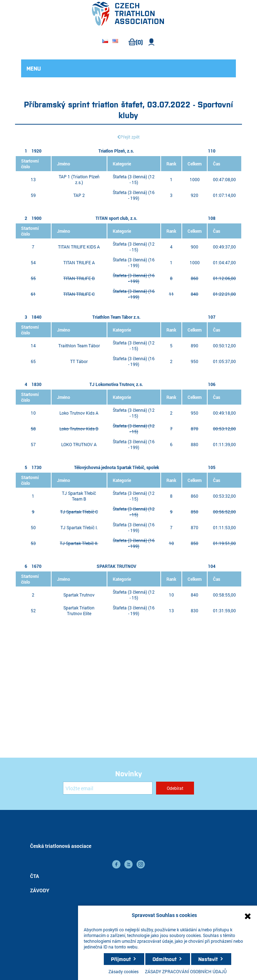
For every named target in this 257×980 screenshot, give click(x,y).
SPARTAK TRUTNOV (117, 566)
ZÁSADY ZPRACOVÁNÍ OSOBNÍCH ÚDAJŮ (186, 971)
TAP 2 (79, 195)
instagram (141, 864)
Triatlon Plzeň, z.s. (116, 151)
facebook (116, 864)
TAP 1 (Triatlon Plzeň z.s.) (79, 179)
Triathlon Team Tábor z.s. (117, 317)
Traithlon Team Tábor (79, 346)
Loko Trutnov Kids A (79, 413)
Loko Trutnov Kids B (79, 429)
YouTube (128, 864)
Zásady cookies (123, 971)
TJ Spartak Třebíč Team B (79, 496)
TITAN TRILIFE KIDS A (79, 247)
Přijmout (121, 959)
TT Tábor (79, 361)
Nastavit (208, 959)
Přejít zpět (130, 137)
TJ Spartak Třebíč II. (79, 543)
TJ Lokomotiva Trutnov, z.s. (116, 384)
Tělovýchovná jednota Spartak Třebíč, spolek (117, 467)
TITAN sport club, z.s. (117, 218)
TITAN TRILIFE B (79, 278)
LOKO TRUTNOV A (79, 444)
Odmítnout (164, 959)
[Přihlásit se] (108, 788)
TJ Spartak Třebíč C (79, 512)
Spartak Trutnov (79, 595)
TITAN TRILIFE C (79, 294)
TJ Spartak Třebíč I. (79, 527)
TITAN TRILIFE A (79, 262)
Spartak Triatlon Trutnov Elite (79, 610)
